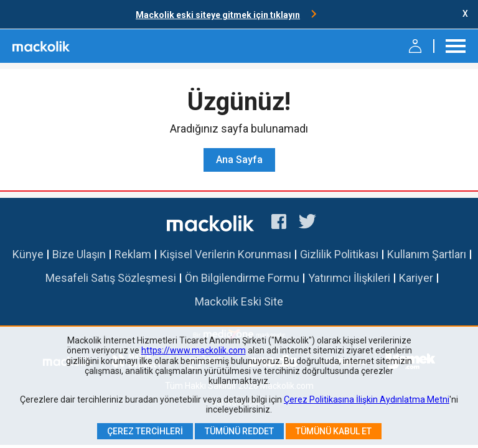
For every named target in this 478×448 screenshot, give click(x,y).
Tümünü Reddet (239, 431)
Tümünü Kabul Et (334, 431)
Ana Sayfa (239, 160)
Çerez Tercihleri (145, 431)
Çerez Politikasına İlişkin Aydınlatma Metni (367, 399)
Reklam (133, 254)
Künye (28, 254)
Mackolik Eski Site (239, 301)
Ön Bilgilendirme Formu (242, 278)
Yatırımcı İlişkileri (349, 278)
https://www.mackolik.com (194, 350)
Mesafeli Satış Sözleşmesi (111, 278)
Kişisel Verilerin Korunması (226, 254)
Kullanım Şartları (427, 254)
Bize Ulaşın (79, 254)
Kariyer (416, 278)
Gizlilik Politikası (339, 254)
